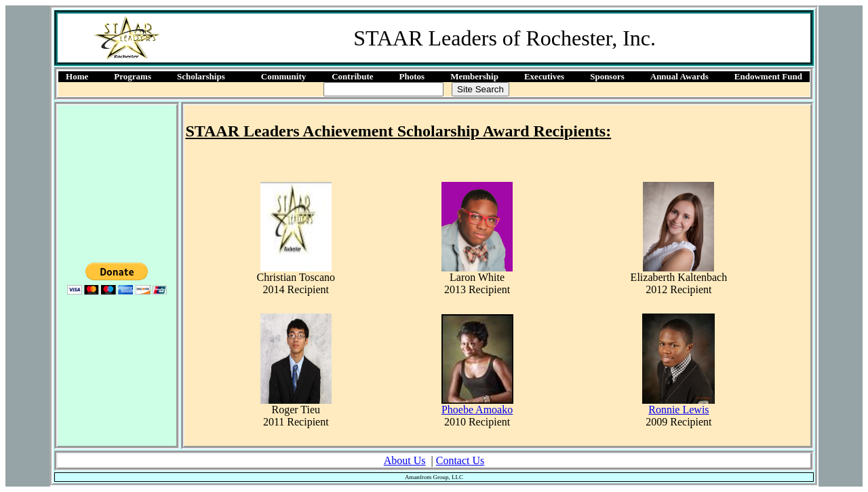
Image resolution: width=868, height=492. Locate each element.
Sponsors (607, 76)
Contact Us (460, 460)
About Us (405, 460)
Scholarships (201, 76)
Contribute (352, 76)
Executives (544, 76)
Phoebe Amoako (477, 410)
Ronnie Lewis (678, 410)
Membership (474, 76)
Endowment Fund (768, 76)
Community (283, 76)
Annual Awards (679, 76)
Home (77, 76)
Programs (133, 76)
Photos (412, 76)
